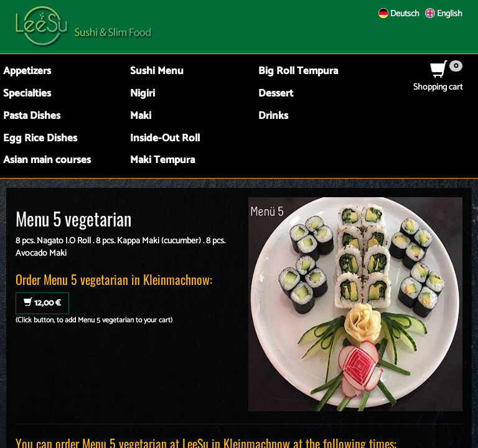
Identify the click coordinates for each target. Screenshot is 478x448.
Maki (141, 116)
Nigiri (143, 94)
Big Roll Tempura (298, 71)
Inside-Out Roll (165, 138)
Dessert (276, 94)
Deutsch (399, 14)
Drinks (273, 116)
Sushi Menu (157, 71)
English (444, 14)
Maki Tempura (162, 160)
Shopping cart (438, 81)
